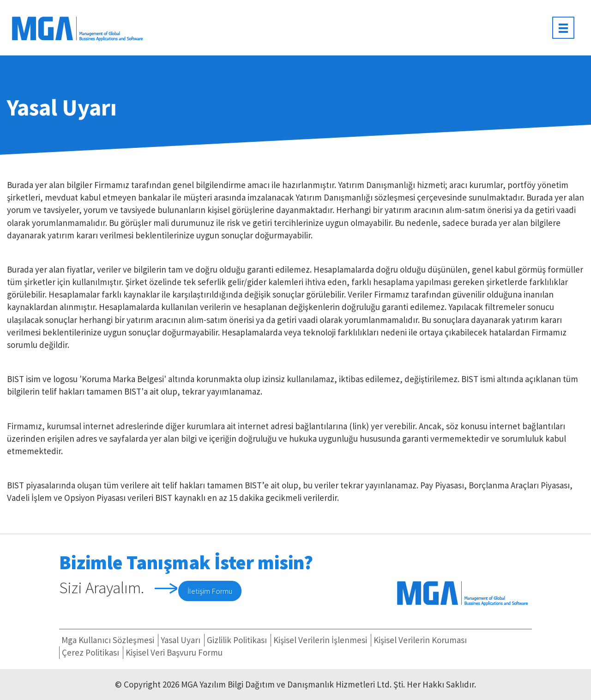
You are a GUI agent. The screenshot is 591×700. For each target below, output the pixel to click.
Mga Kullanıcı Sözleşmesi (108, 640)
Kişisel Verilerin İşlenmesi (320, 640)
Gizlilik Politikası (237, 640)
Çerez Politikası (90, 652)
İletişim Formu (210, 591)
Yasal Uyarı (181, 640)
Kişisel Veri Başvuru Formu (174, 652)
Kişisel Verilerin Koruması (420, 640)
